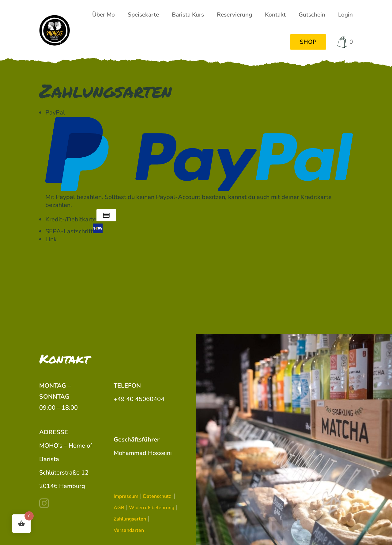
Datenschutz (158, 496)
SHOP (308, 42)
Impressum (126, 496)
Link (51, 239)
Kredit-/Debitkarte (81, 219)
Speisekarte (143, 15)
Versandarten (129, 530)
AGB (119, 508)
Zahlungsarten (130, 519)
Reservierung (234, 15)
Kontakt (275, 15)
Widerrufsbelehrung (152, 508)
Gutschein (312, 15)
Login (345, 15)
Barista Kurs (188, 15)
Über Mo (104, 15)
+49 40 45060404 (139, 399)
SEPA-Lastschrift (74, 231)
